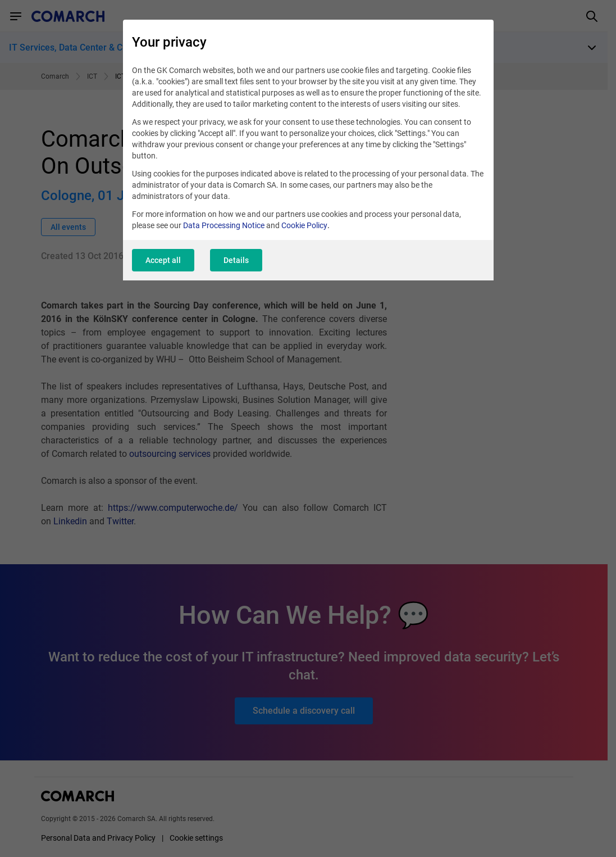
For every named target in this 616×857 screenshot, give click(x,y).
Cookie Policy (304, 225)
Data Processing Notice (224, 225)
